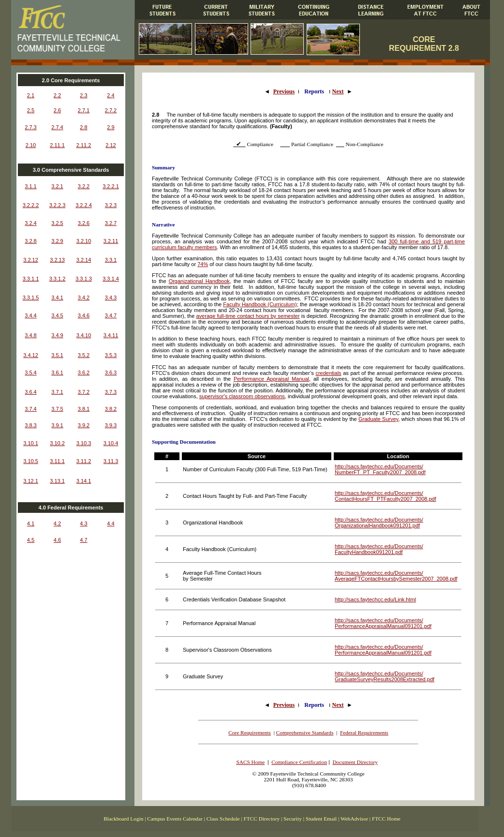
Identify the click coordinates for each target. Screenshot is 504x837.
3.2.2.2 (31, 205)
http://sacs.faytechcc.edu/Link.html (375, 599)
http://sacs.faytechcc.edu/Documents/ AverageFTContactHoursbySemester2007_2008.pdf (396, 576)
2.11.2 (84, 145)
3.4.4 (30, 315)
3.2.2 (84, 186)
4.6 (57, 540)
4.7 (83, 540)
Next (338, 91)
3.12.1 (31, 481)
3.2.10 (84, 241)
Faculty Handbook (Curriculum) (260, 304)
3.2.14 (84, 260)
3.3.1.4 (111, 279)
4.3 (83, 523)
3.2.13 (57, 260)
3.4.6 (84, 315)
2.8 (83, 127)
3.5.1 (57, 355)
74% (203, 264)
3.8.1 (84, 409)
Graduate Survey (378, 419)
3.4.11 (111, 335)
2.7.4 (57, 127)
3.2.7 (111, 223)
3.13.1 (57, 481)
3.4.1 (57, 298)
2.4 (111, 95)
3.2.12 (31, 260)
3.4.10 (84, 335)
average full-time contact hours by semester (248, 316)
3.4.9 (57, 335)
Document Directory (355, 762)
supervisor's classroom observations (242, 396)
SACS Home (250, 762)
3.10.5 (31, 461)
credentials (328, 373)
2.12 (111, 145)
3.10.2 (57, 443)
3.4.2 (84, 298)
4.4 (111, 523)
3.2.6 (84, 223)
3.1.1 (30, 186)
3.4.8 (30, 335)
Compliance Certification (299, 762)
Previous (284, 91)
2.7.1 (84, 110)
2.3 (83, 95)
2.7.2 (111, 110)
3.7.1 (57, 392)
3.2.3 (111, 205)
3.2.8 (30, 241)
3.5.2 (84, 355)
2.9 (111, 127)
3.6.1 (57, 373)
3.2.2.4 (84, 205)
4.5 (31, 540)
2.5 (31, 110)
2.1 (31, 95)
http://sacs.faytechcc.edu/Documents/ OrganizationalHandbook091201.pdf (379, 523)
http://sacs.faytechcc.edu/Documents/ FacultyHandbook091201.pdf (379, 549)
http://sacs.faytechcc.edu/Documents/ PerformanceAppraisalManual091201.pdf (383, 623)
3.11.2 (84, 461)
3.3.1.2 (58, 279)
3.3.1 (111, 260)
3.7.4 (30, 409)
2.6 (57, 110)
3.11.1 (57, 461)
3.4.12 (31, 355)
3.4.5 (57, 315)
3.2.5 (57, 223)
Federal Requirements (364, 732)
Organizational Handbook (199, 281)
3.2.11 (111, 241)
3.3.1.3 (84, 279)
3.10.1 (31, 443)
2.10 (31, 145)
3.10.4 (111, 443)
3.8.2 (111, 409)
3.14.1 (84, 481)
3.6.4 (30, 392)
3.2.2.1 (111, 186)
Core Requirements (250, 732)
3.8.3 (30, 425)
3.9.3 (111, 425)
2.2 (57, 95)
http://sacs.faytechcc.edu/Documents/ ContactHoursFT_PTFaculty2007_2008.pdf (385, 496)
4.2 (57, 523)
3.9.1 (57, 425)
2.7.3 (30, 127)
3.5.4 (30, 373)
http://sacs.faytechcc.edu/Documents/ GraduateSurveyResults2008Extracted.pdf (385, 676)
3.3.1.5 (31, 298)
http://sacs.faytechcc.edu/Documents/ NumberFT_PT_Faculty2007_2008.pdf (380, 469)
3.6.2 (84, 373)
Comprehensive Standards (305, 732)
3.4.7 (111, 315)
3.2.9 (57, 241)
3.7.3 (111, 392)
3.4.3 (111, 298)
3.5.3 (111, 355)
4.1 (31, 523)
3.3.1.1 (31, 279)
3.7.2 (84, 392)
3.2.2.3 (58, 205)
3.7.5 (57, 409)
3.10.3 (84, 443)
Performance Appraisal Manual (271, 379)
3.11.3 (111, 461)
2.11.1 (57, 145)
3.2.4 (30, 223)
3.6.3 (111, 373)
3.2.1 (57, 186)
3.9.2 (84, 425)
